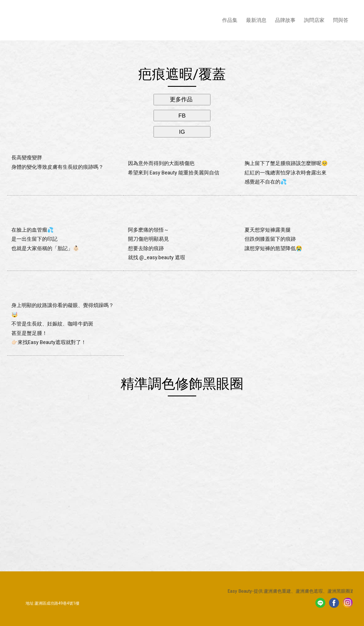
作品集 (230, 20)
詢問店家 (314, 20)
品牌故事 (285, 20)
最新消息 (256, 20)
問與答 (341, 20)
